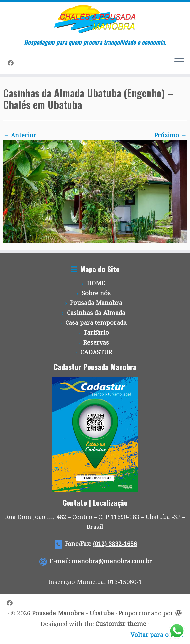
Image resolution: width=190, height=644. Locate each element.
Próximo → (171, 135)
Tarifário (96, 333)
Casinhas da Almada (96, 313)
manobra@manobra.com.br (112, 561)
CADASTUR (96, 352)
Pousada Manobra (96, 303)
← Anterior (20, 135)
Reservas (96, 342)
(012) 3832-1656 (115, 544)
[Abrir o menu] (179, 62)
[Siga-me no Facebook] (13, 63)
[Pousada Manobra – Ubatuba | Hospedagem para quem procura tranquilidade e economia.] (95, 19)
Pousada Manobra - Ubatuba (73, 613)
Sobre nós (96, 293)
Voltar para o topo (157, 635)
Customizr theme (121, 624)
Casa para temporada (96, 323)
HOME (96, 283)
